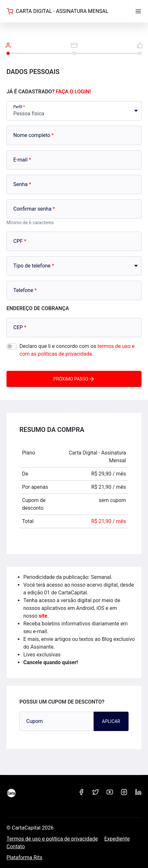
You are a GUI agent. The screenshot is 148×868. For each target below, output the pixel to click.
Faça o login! (73, 92)
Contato (16, 847)
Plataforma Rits (24, 858)
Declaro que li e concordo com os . (77, 350)
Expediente (117, 839)
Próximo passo (74, 379)
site (43, 616)
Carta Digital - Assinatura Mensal (58, 11)
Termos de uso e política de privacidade (52, 839)
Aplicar (111, 721)
